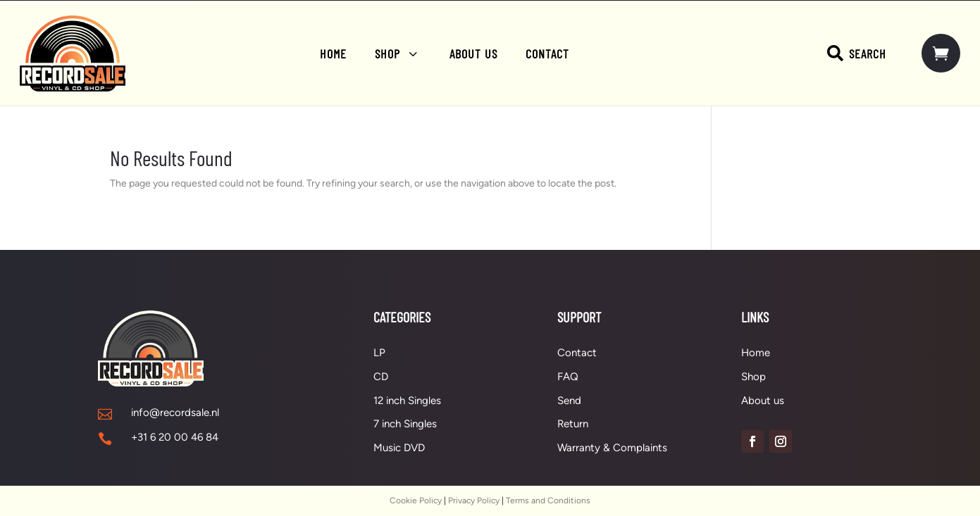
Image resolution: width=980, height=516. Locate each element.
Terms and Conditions (548, 501)
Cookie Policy (416, 501)
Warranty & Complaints (612, 448)
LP (379, 353)
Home (756, 353)
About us (763, 401)
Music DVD (399, 448)
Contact (577, 353)
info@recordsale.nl (175, 413)
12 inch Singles (407, 401)
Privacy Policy (474, 501)
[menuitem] (333, 54)
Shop (753, 377)
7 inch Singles (405, 424)
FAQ (568, 377)
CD (381, 377)
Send (569, 401)
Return (573, 424)
